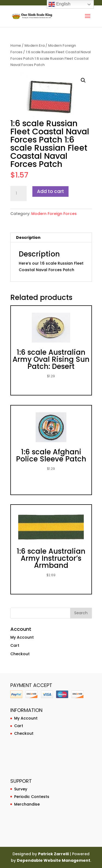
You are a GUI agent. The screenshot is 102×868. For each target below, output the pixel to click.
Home (16, 45)
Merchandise (27, 804)
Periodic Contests (32, 797)
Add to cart (50, 191)
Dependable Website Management (54, 860)
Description (28, 237)
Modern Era (35, 45)
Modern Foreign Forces (54, 214)
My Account (22, 637)
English (59, 4)
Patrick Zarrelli (53, 854)
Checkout (20, 654)
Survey (21, 789)
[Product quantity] (18, 194)
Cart (15, 645)
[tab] (51, 238)
